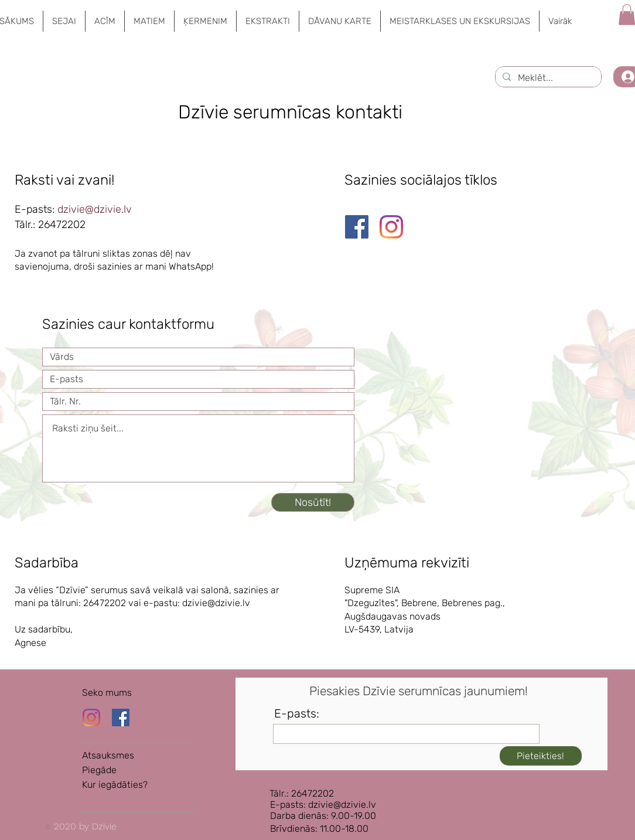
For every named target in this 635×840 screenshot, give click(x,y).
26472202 (62, 225)
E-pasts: (297, 713)
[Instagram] (391, 227)
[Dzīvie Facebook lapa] (121, 717)
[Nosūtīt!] (313, 502)
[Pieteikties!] (541, 756)
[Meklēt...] (547, 78)
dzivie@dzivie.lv (96, 209)
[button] (64, 21)
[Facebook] (357, 227)
